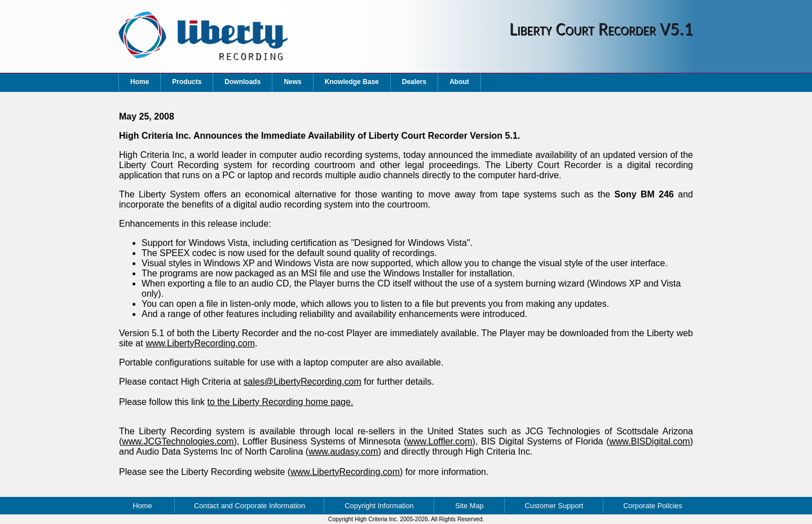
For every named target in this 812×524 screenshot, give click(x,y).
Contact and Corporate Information (250, 506)
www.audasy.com (343, 452)
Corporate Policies (653, 506)
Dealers (414, 82)
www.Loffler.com (439, 441)
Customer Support (554, 506)
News (292, 82)
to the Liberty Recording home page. (281, 402)
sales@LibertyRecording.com (303, 382)
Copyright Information (379, 506)
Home (140, 82)
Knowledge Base (352, 82)
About (459, 82)
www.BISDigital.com (650, 441)
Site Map (469, 506)
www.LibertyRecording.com (200, 343)
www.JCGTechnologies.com (178, 441)
